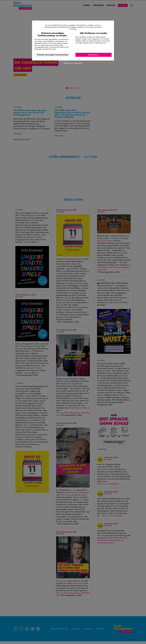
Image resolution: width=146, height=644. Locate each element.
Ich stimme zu (94, 55)
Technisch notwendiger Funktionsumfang (52, 55)
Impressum (78, 63)
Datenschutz (68, 63)
